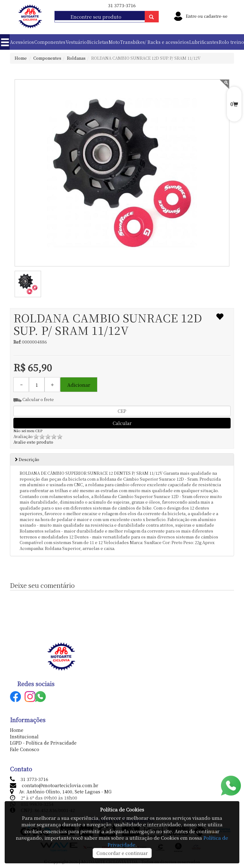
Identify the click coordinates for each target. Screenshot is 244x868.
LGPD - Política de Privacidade (43, 743)
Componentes (50, 42)
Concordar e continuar (122, 853)
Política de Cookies (122, 809)
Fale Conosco (25, 749)
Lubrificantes (204, 42)
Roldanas (76, 58)
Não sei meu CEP (28, 431)
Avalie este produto (38, 439)
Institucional (24, 736)
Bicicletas (98, 42)
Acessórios (22, 42)
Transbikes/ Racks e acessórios (155, 42)
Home (21, 58)
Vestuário (76, 42)
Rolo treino (231, 42)
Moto (114, 42)
